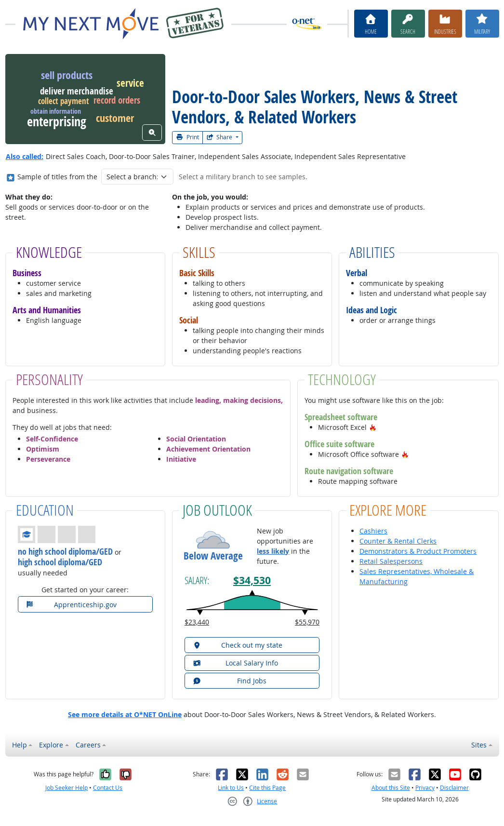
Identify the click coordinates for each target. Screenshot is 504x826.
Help (20, 745)
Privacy (425, 788)
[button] (373, 427)
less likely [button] (273, 551)
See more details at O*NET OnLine (125, 714)
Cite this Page (267, 788)
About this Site (391, 788)
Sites (479, 745)
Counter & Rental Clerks (398, 541)
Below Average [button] (213, 556)
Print (187, 137)
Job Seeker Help (66, 788)
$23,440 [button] (197, 622)
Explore (51, 745)
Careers (88, 745)
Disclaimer (454, 788)
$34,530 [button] (252, 580)
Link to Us (231, 788)
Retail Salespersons (391, 561)
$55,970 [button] (307, 622)
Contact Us (108, 788)
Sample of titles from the (57, 177)
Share (220, 137)
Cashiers (373, 531)
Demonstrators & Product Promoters (418, 551)
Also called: (25, 156)
